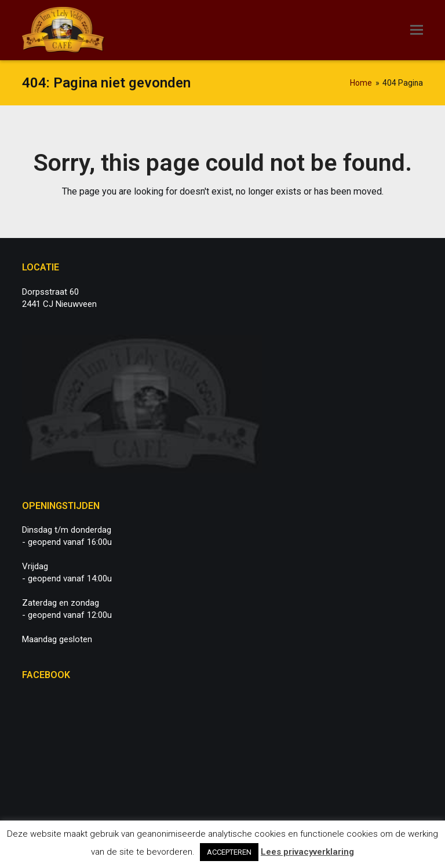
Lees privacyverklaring (307, 852)
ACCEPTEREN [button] (229, 852)
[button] (417, 30)
